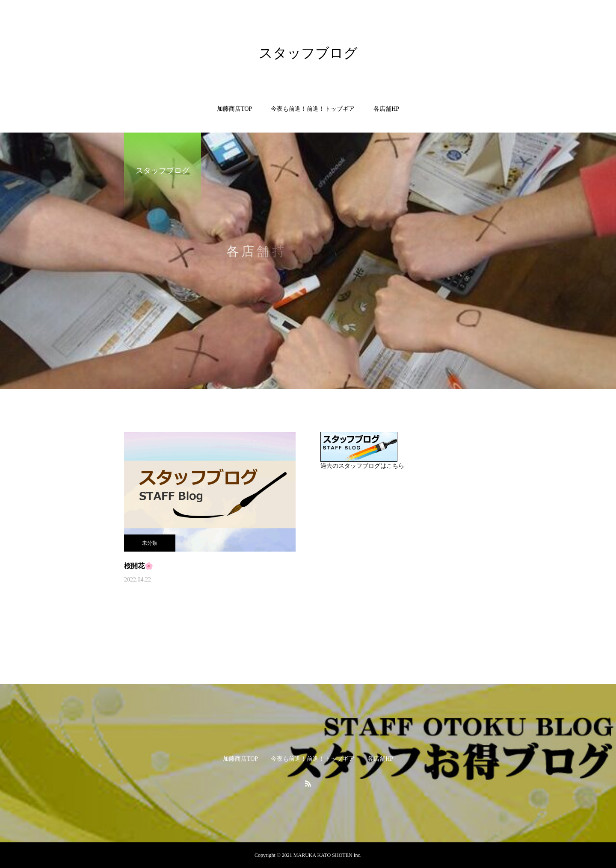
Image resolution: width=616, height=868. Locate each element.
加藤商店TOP (234, 109)
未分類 (150, 543)
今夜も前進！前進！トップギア (313, 109)
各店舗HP (386, 109)
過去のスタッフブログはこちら (362, 466)
